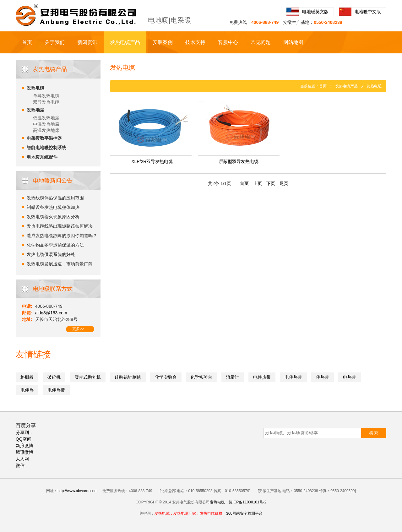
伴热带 (323, 377)
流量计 (233, 377)
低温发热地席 (46, 118)
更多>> (78, 329)
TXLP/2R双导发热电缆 (151, 161)
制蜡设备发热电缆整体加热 (53, 207)
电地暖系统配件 (42, 157)
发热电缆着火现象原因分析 (53, 217)
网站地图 (293, 42)
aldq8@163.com (51, 313)
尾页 (284, 183)
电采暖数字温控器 (44, 138)
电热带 (350, 377)
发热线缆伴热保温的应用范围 (55, 198)
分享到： (24, 432)
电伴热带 (262, 377)
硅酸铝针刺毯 (128, 377)
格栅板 (27, 377)
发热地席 (35, 110)
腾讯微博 (24, 452)
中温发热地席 (46, 124)
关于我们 (55, 42)
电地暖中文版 (368, 12)
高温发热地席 (46, 130)
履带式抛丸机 (88, 377)
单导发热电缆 (46, 96)
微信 (20, 465)
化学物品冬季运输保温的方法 (55, 245)
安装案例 (163, 42)
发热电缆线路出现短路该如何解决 (60, 226)
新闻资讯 (87, 42)
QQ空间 (24, 439)
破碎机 (54, 377)
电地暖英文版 (315, 12)
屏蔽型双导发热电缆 (239, 161)
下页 (271, 183)
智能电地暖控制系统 (46, 148)
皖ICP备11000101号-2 (247, 502)
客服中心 (228, 42)
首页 (27, 42)
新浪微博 (24, 446)
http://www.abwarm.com (77, 491)
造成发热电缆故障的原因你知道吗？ (62, 236)
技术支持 (195, 42)
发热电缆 (35, 88)
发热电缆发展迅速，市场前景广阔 (60, 264)
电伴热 (27, 390)
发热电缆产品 (125, 42)
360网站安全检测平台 (244, 513)
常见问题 (261, 42)
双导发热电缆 (46, 102)
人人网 (22, 459)
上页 (258, 183)
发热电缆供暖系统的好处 (51, 254)
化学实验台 (166, 377)
